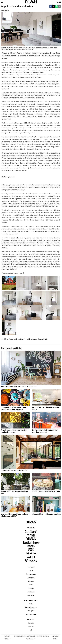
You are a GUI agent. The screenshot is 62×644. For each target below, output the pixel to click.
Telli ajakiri (31, 611)
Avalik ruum (31, 592)
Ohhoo (31, 571)
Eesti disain (31, 578)
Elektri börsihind (31, 614)
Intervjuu (31, 581)
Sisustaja (31, 588)
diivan (17, 339)
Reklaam (31, 623)
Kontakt (31, 626)
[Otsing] (58, 2)
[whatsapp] (57, 7)
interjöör (28, 339)
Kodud (31, 585)
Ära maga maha (31, 574)
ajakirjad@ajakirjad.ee (36, 636)
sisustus (34, 339)
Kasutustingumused (31, 607)
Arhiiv (31, 604)
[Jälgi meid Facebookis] (31, 630)
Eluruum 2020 (42, 339)
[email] (60, 7)
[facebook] (51, 7)
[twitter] (54, 7)
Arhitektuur (31, 595)
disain (22, 339)
